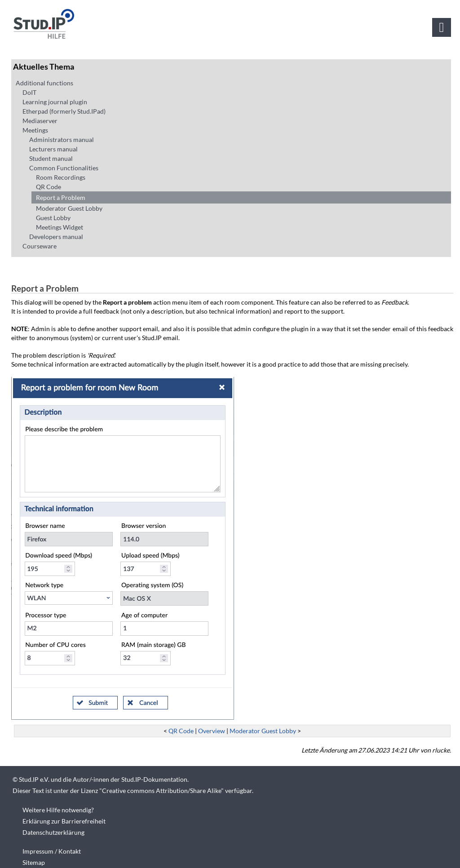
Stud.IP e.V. (34, 779)
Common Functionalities (64, 168)
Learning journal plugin (55, 102)
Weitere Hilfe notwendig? (58, 810)
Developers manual (56, 237)
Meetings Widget (60, 227)
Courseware (40, 246)
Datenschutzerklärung (53, 832)
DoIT (29, 92)
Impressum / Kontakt (52, 851)
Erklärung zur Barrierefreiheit (64, 821)
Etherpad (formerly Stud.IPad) (64, 111)
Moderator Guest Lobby (69, 208)
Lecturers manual (53, 149)
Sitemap (34, 862)
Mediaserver (40, 121)
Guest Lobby (53, 218)
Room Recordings (61, 177)
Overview (212, 731)
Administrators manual (62, 139)
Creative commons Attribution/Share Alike (161, 790)
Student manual (51, 158)
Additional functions (44, 83)
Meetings (35, 130)
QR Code (49, 187)
